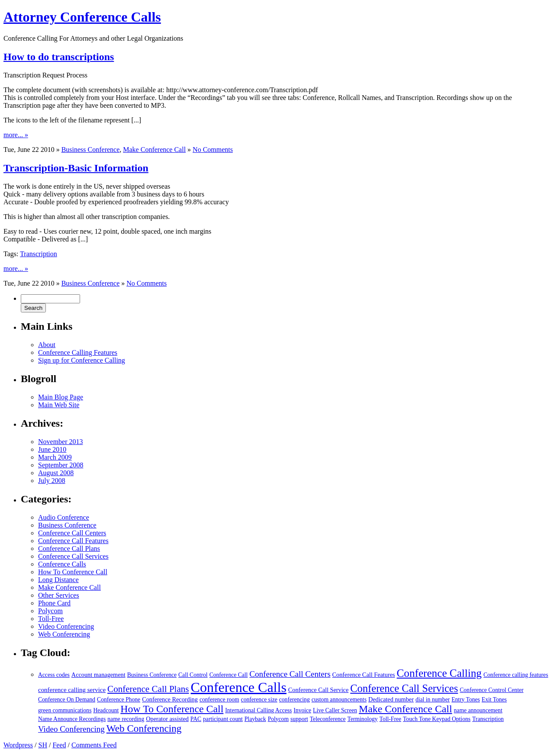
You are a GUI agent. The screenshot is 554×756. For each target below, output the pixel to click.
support (299, 719)
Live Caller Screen (335, 710)
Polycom (50, 611)
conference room (219, 700)
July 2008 (52, 481)
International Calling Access (258, 710)
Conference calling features (516, 675)
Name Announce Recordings (72, 719)
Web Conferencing (64, 634)
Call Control (193, 675)
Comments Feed (94, 745)
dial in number (433, 700)
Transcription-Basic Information (76, 168)
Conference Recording (170, 699)
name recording (126, 719)
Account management (98, 675)
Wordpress (18, 745)
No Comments (213, 150)
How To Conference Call (73, 572)
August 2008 (56, 473)
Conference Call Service (318, 690)
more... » (16, 135)
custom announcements (339, 700)
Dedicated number (391, 699)
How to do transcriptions (59, 57)
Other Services (59, 595)
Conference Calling (439, 673)
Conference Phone (119, 700)
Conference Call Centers (72, 533)
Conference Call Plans (69, 549)
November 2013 (61, 442)
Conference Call (229, 675)
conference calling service (72, 690)
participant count (223, 719)
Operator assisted (167, 719)
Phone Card (54, 603)
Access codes (54, 675)
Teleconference (328, 719)
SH (42, 745)
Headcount (106, 710)
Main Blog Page (61, 397)
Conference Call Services (73, 556)
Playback (255, 719)
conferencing (295, 700)
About (47, 345)
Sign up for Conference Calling (82, 360)
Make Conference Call (154, 150)
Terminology (363, 719)
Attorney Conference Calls (82, 17)
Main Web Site (59, 405)
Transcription (39, 254)
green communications (65, 710)
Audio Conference (64, 517)
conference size (259, 700)
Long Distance (58, 580)
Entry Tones (466, 700)
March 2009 (55, 457)
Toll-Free (51, 619)
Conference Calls (62, 564)
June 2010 (52, 449)
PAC (196, 719)
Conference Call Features (73, 541)
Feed (59, 745)
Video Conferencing (66, 626)
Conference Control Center (491, 690)
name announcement (478, 710)
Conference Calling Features (78, 352)
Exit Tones (494, 700)
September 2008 (61, 465)
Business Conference (91, 150)
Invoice (302, 710)
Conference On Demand (67, 700)
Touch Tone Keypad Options (437, 719)
